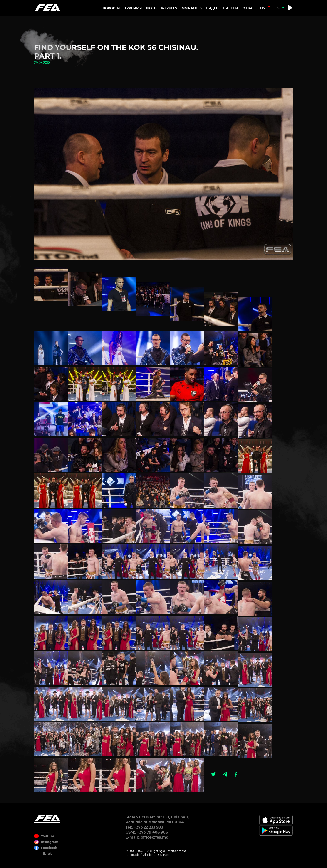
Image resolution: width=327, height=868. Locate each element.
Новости (111, 8)
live (264, 8)
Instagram (50, 842)
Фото (151, 8)
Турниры (133, 8)
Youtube (48, 836)
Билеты (231, 8)
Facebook (49, 848)
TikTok (46, 854)
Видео (212, 8)
